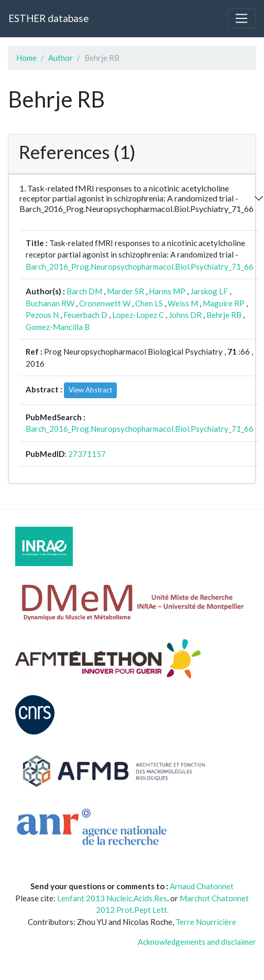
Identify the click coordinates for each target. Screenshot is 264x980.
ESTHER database (48, 18)
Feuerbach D (85, 315)
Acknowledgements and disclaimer (197, 942)
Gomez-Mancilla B (58, 327)
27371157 (87, 454)
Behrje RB (224, 315)
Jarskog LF (209, 291)
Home (26, 58)
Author (60, 58)
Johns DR (185, 315)
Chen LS (149, 303)
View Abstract (90, 390)
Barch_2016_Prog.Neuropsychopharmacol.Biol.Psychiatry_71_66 (140, 267)
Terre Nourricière (206, 922)
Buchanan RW (50, 303)
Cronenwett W (105, 303)
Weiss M (183, 303)
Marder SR (125, 291)
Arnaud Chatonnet (202, 886)
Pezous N (42, 315)
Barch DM (84, 291)
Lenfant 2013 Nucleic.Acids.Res (112, 898)
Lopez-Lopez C (138, 315)
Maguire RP (224, 303)
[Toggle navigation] (241, 18)
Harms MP (167, 291)
